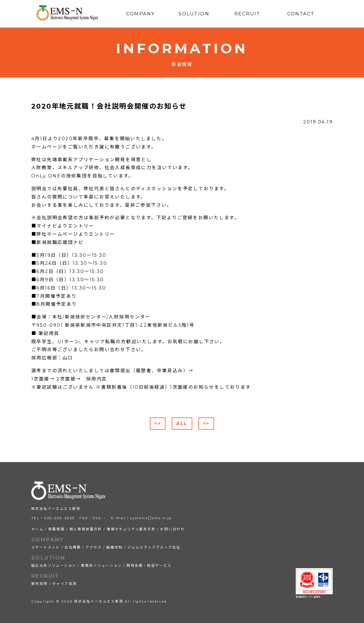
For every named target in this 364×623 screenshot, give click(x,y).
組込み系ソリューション (54, 565)
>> (206, 424)
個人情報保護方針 (86, 529)
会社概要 (73, 547)
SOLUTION (48, 558)
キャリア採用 (65, 584)
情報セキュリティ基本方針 (131, 529)
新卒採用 (40, 584)
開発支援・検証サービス (149, 565)
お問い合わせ (172, 529)
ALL (182, 424)
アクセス (94, 547)
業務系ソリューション (102, 565)
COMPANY (47, 540)
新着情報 (57, 529)
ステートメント (46, 547)
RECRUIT (45, 576)
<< (158, 424)
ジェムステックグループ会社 (154, 547)
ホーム (37, 529)
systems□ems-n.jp (151, 518)
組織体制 (115, 547)
